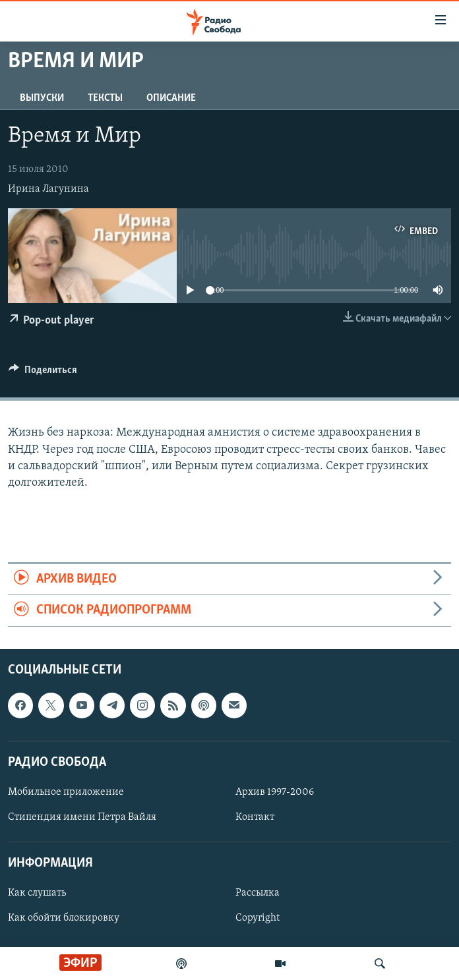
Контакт (255, 817)
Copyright (258, 918)
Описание (171, 98)
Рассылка (258, 893)
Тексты (105, 98)
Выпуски (42, 98)
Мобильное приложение (66, 792)
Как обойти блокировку (64, 918)
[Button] (43, 373)
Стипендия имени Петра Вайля (82, 817)
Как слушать (37, 893)
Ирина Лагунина (48, 189)
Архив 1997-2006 (275, 792)
